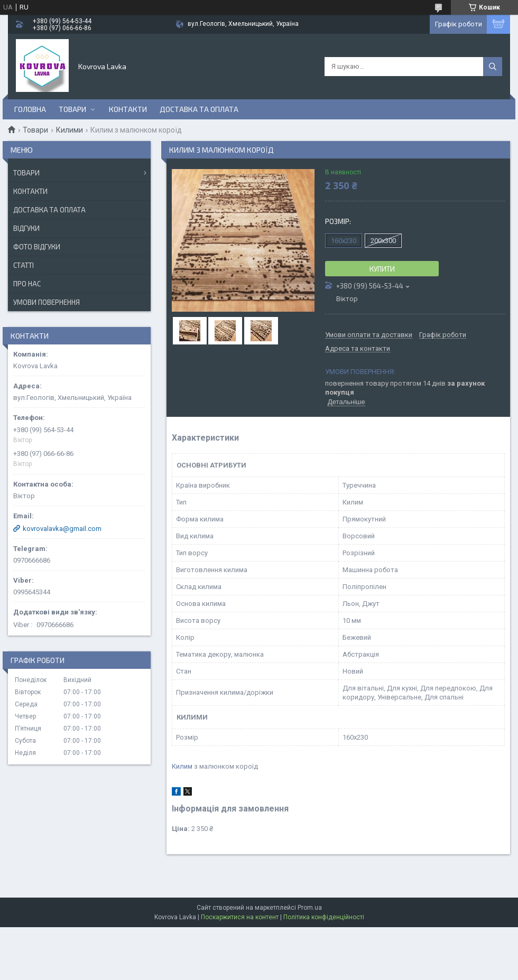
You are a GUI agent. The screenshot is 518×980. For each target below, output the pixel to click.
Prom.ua (310, 908)
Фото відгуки (37, 247)
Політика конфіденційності (324, 917)
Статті (24, 265)
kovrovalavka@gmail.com (62, 529)
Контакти (128, 109)
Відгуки (26, 228)
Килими (70, 130)
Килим (182, 766)
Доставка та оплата (199, 109)
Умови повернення (47, 302)
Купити (382, 269)
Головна (30, 109)
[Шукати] (493, 67)
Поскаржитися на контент (240, 917)
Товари (72, 109)
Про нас (27, 284)
